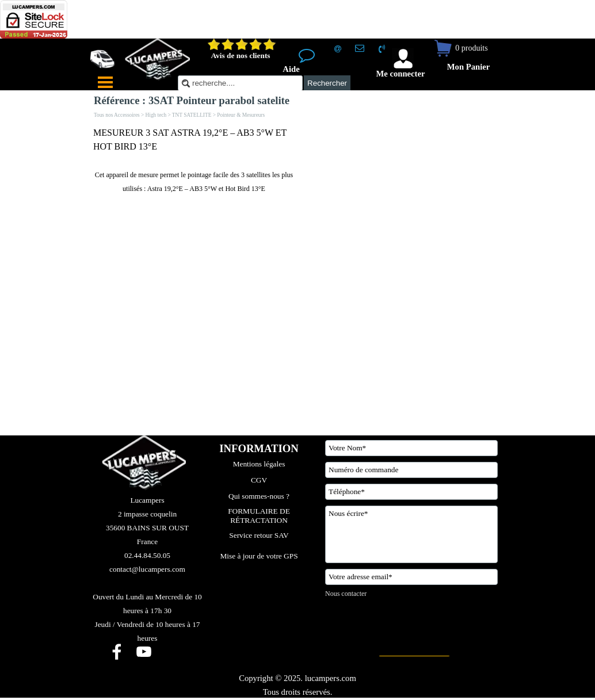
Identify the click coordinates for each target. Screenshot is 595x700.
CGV (259, 480)
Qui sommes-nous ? (259, 496)
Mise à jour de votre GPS (259, 556)
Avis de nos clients (240, 56)
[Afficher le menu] (105, 82)
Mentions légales (259, 464)
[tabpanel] (194, 160)
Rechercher (327, 83)
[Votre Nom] (411, 448)
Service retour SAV (259, 535)
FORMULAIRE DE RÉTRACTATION (260, 516)
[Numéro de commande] (411, 470)
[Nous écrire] (411, 534)
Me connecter (400, 74)
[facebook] (117, 652)
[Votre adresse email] (411, 577)
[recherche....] (240, 83)
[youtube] (144, 652)
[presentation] (413, 628)
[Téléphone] (411, 492)
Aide (291, 69)
